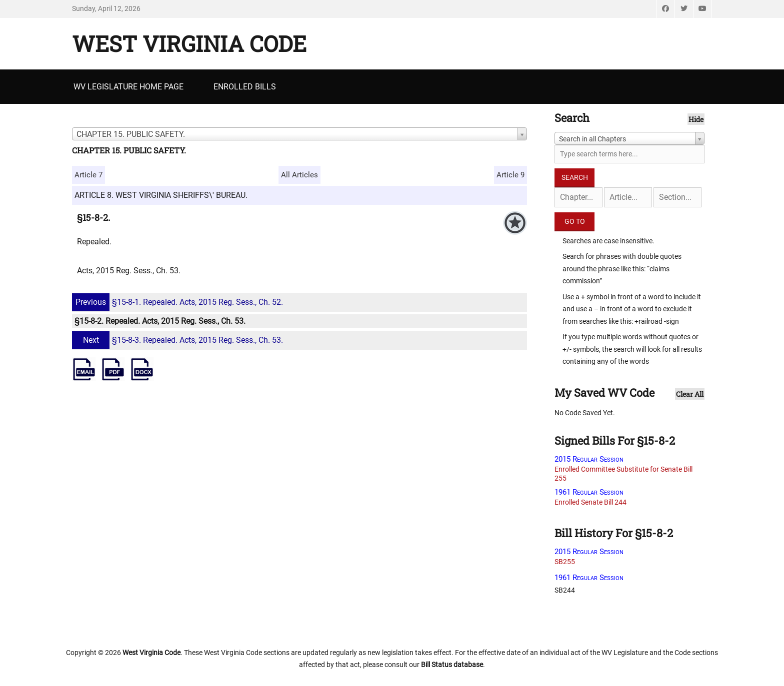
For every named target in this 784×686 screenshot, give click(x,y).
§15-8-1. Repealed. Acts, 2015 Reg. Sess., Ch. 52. (179, 302)
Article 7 (88, 175)
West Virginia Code (189, 43)
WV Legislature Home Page (128, 87)
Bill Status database (452, 665)
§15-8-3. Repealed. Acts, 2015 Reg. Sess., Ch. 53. (179, 340)
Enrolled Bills (245, 87)
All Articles (299, 175)
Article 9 (510, 175)
